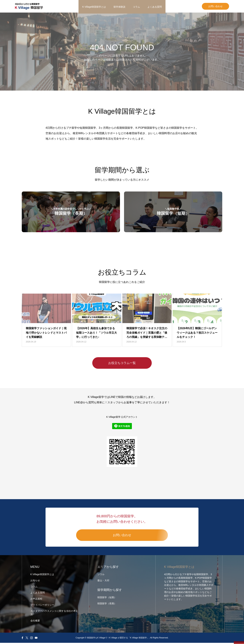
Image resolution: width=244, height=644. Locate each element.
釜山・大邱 (103, 582)
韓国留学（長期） (107, 605)
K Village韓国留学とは (94, 7)
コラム (136, 7)
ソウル (101, 575)
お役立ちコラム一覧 (122, 364)
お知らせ (35, 582)
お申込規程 (36, 600)
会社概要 (35, 622)
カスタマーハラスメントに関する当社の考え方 (54, 614)
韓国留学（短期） (107, 599)
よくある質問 (155, 7)
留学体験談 (119, 7)
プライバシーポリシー (42, 606)
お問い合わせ (209, 7)
